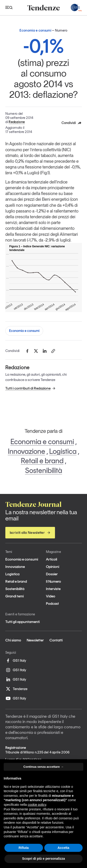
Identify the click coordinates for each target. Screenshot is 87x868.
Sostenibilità (44, 470)
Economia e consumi (24, 331)
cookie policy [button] (37, 805)
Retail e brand (42, 461)
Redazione (17, 122)
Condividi (72, 123)
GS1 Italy (16, 661)
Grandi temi (14, 596)
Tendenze (16, 689)
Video (51, 596)
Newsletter (35, 640)
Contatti (56, 640)
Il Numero (53, 581)
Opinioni (53, 567)
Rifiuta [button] (24, 848)
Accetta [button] (63, 848)
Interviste (53, 589)
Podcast (52, 604)
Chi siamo (13, 640)
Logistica (63, 451)
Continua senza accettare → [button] (43, 767)
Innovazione (27, 451)
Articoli (52, 559)
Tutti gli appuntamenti (23, 622)
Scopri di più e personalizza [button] (43, 859)
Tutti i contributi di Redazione (31, 388)
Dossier (52, 574)
